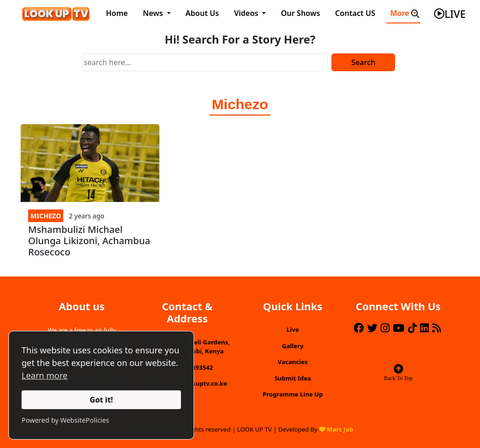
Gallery (293, 346)
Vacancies (293, 362)
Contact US (355, 13)
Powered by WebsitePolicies (65, 420)
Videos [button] (247, 13)
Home (117, 13)
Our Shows (300, 13)
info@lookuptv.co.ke (196, 383)
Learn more (45, 375)
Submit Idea (292, 378)
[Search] (205, 62)
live (450, 14)
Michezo (46, 216)
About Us (202, 13)
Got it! (101, 400)
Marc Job (340, 429)
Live (292, 329)
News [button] (154, 13)
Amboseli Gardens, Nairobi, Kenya (201, 347)
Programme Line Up (293, 394)
